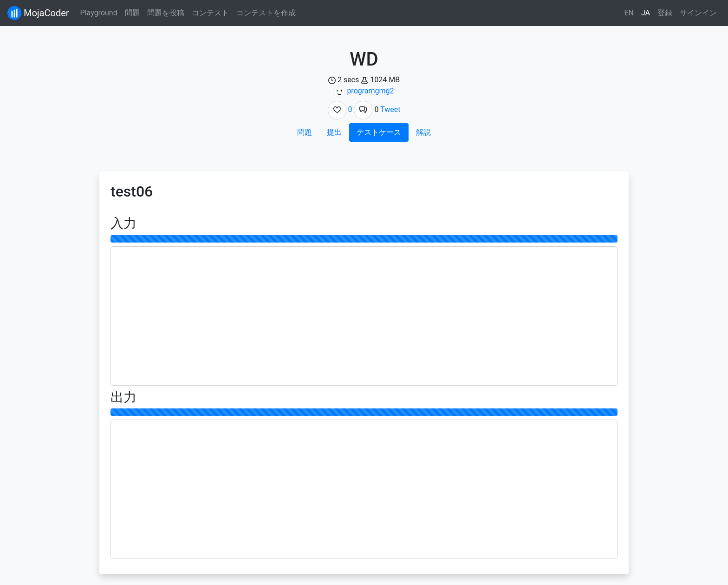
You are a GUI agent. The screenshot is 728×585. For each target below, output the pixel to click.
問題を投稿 (166, 13)
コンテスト (210, 13)
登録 (665, 13)
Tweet (390, 109)
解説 (423, 132)
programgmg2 (370, 91)
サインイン (698, 13)
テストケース (379, 132)
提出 (334, 132)
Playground (99, 13)
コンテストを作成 (266, 13)
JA (646, 13)
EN (629, 13)
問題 (132, 13)
